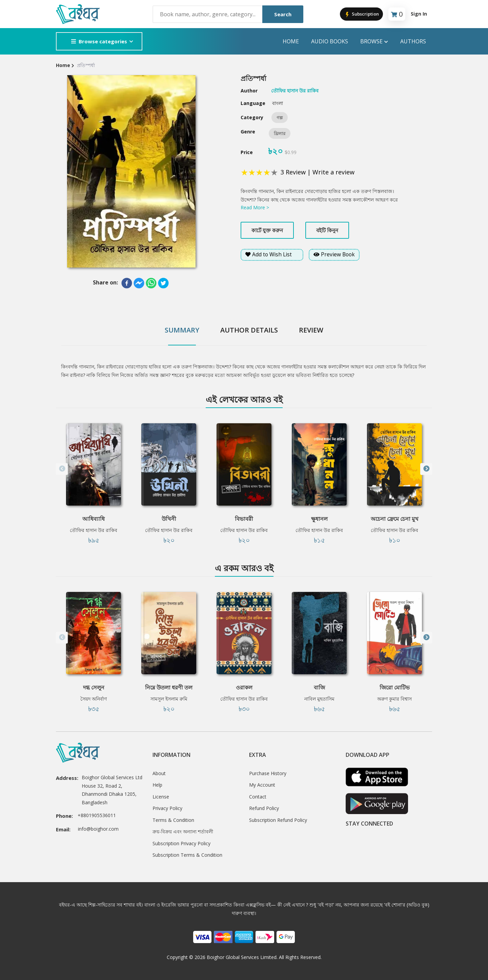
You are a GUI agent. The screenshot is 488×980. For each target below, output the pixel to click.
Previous (62, 469)
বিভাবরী (244, 519)
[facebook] (127, 283)
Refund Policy (264, 808)
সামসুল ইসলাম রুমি (169, 699)
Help (157, 785)
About (159, 773)
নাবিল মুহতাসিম (319, 699)
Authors (413, 41)
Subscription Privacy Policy (181, 843)
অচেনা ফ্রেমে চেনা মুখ (395, 519)
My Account (262, 785)
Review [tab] (311, 330)
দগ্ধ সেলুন (94, 687)
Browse (374, 41)
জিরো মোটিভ (395, 687)
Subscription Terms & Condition (187, 855)
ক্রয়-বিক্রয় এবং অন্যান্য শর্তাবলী (183, 832)
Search (283, 14)
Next (426, 469)
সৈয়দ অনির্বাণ (94, 699)
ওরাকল (244, 687)
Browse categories (99, 41)
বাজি (319, 687)
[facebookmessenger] (139, 283)
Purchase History (268, 773)
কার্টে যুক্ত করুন (267, 230)
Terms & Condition (173, 820)
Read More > (255, 207)
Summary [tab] (182, 330)
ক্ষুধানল (319, 519)
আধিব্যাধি (94, 519)
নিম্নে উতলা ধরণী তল (169, 687)
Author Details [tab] (249, 330)
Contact (258, 797)
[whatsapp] (151, 283)
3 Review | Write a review (318, 172)
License (161, 797)
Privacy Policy (167, 808)
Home (291, 41)
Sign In (419, 14)
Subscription (361, 14)
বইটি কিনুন (327, 230)
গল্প (280, 118)
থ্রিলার (280, 133)
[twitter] (163, 283)
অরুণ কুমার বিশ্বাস (394, 699)
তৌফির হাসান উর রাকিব (94, 530)
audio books (330, 41)
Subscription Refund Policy (278, 820)
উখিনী (169, 519)
